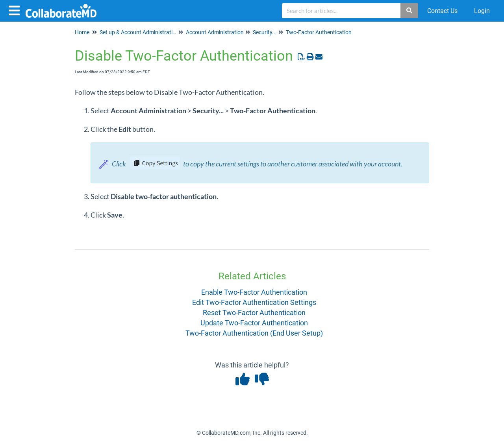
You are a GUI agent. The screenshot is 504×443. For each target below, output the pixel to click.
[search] (341, 11)
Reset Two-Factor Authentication (254, 313)
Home (82, 32)
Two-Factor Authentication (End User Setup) (254, 333)
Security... (265, 32)
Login (482, 11)
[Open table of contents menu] (16, 10)
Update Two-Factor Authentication (254, 323)
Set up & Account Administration (139, 32)
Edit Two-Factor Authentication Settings (254, 302)
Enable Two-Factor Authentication (254, 292)
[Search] (410, 11)
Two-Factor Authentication (319, 32)
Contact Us (442, 11)
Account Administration (215, 32)
